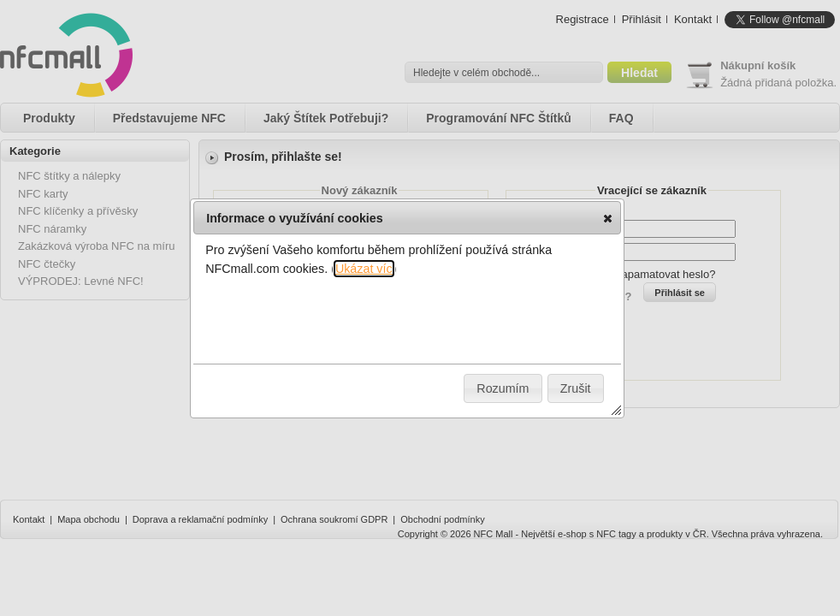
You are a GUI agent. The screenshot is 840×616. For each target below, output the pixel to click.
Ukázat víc (364, 269)
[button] (608, 218)
